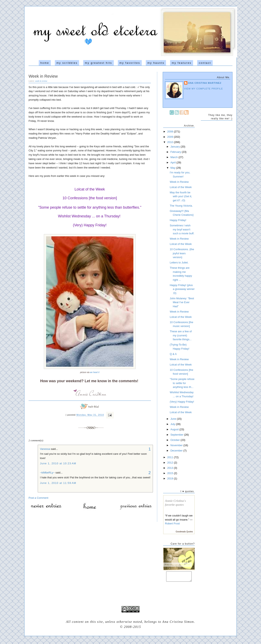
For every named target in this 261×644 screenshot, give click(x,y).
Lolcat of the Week (90, 189)
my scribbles (67, 63)
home (45, 63)
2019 (171, 478)
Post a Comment (38, 498)
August (175, 429)
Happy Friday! (178, 220)
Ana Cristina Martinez (205, 83)
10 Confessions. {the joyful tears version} (182, 253)
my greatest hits (98, 63)
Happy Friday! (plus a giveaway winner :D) (182, 289)
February (176, 152)
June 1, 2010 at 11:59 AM (58, 483)
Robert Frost (172, 523)
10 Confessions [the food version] (90, 198)
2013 (171, 468)
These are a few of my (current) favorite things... (181, 335)
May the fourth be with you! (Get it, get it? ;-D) (181, 196)
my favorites (130, 63)
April (174, 162)
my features (182, 63)
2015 (171, 473)
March (175, 157)
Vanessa (45, 449)
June (174, 419)
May (173, 168)
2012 (171, 463)
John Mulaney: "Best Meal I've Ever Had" (182, 302)
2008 (171, 132)
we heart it (95, 372)
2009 (171, 137)
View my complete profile (204, 89)
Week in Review (43, 76)
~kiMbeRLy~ (47, 473)
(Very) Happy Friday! (90, 225)
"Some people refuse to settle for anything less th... (182, 383)
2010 (171, 142)
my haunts (156, 63)
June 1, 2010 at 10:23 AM (58, 463)
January (176, 147)
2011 (171, 457)
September (177, 435)
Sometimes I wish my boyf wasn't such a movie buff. (182, 229)
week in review (41, 81)
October (176, 440)
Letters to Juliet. (179, 263)
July (173, 424)
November (177, 445)
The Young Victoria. (181, 206)
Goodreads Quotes (184, 532)
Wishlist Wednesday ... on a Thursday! (89, 216)
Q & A (173, 354)
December (177, 451)
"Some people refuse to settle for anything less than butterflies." (90, 207)
